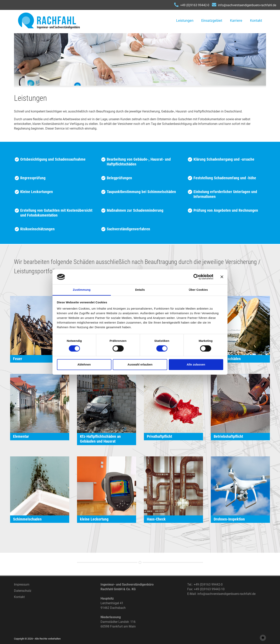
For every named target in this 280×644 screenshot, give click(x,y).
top (263, 638)
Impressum (22, 584)
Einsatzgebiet (212, 20)
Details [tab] (140, 290)
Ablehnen (84, 364)
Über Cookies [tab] (198, 290)
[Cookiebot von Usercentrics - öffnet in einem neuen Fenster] (196, 277)
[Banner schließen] (222, 277)
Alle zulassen (196, 364)
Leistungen (185, 20)
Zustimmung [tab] (82, 290)
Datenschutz (23, 591)
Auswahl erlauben (140, 364)
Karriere (236, 20)
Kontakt (256, 20)
